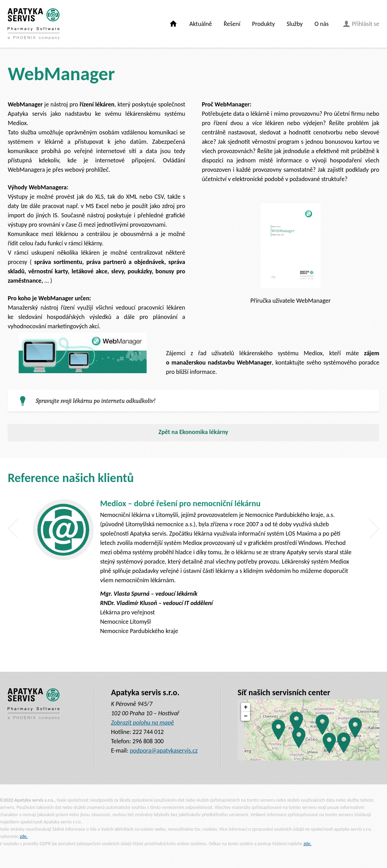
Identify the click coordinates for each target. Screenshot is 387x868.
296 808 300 (148, 741)
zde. (24, 836)
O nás (321, 24)
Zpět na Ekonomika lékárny (194, 432)
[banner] (34, 24)
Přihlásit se (361, 24)
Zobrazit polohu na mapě (142, 723)
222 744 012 (148, 732)
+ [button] (246, 707)
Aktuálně (201, 24)
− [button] (246, 716)
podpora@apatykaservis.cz (164, 751)
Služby (295, 24)
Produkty (264, 24)
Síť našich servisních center (284, 692)
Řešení (232, 24)
